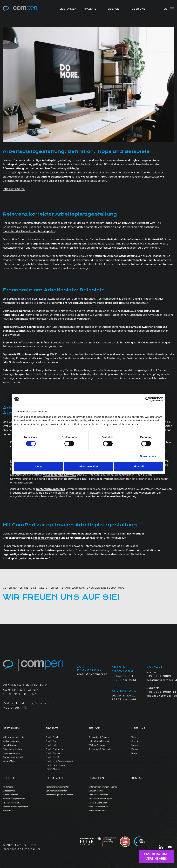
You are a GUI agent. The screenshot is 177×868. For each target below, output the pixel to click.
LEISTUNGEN (68, 9)
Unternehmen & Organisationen (103, 787)
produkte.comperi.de (92, 674)
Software (7, 811)
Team (134, 737)
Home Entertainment (98, 811)
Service (94, 728)
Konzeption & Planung (99, 737)
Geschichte (137, 741)
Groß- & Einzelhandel (98, 807)
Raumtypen (54, 778)
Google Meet (9, 761)
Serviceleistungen (101, 550)
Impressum (32, 849)
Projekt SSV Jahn (53, 753)
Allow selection (88, 466)
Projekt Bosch (52, 737)
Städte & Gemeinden (98, 803)
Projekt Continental (55, 749)
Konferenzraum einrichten (57, 787)
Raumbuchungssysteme (14, 799)
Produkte (10, 778)
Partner (135, 749)
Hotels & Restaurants (98, 795)
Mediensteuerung (11, 741)
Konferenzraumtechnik (54, 173)
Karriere (135, 745)
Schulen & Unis (96, 791)
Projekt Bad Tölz (53, 757)
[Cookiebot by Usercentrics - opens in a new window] (148, 399)
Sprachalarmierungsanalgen (16, 807)
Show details (148, 456)
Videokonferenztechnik (107, 173)
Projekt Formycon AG (56, 765)
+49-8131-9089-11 (162, 692)
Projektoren (94, 493)
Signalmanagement (12, 753)
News (134, 753)
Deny (39, 466)
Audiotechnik (9, 787)
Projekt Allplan (53, 769)
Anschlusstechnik (11, 803)
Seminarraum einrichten (56, 791)
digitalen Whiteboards (72, 493)
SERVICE (113, 9)
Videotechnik (9, 791)
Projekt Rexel (52, 741)
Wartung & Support (97, 745)
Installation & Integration (100, 741)
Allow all (138, 466)
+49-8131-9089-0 (161, 676)
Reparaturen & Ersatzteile (100, 749)
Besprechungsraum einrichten (59, 795)
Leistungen (11, 728)
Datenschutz (12, 849)
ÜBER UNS (138, 9)
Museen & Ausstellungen (100, 799)
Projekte (52, 728)
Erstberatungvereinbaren (156, 856)
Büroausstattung (10, 795)
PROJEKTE (90, 9)
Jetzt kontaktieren (14, 189)
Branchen (96, 778)
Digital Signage (10, 745)
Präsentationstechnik (12, 749)
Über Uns (138, 728)
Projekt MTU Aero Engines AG (60, 761)
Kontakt (138, 778)
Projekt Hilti (51, 745)
